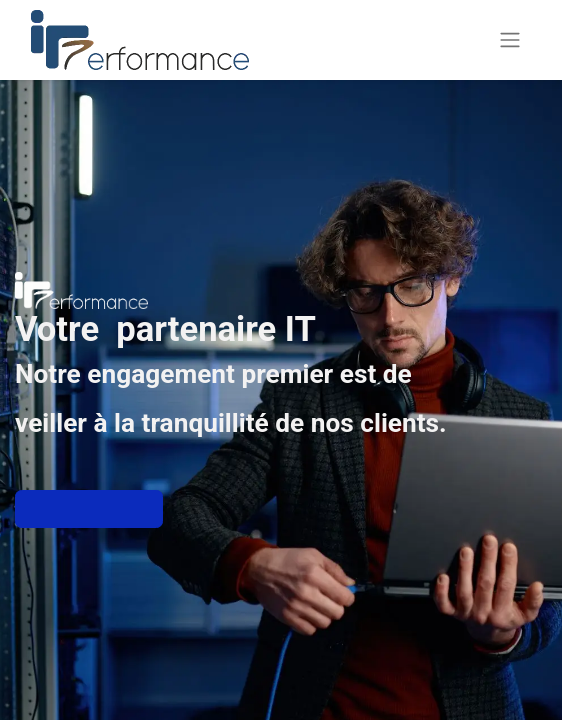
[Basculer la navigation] (510, 40)
